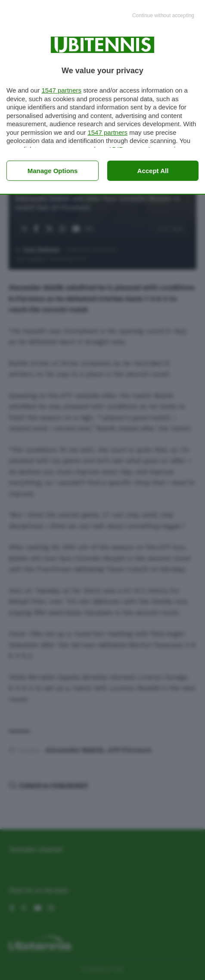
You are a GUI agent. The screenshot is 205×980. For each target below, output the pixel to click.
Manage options (53, 171)
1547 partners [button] (61, 90)
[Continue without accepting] (163, 16)
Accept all (153, 171)
